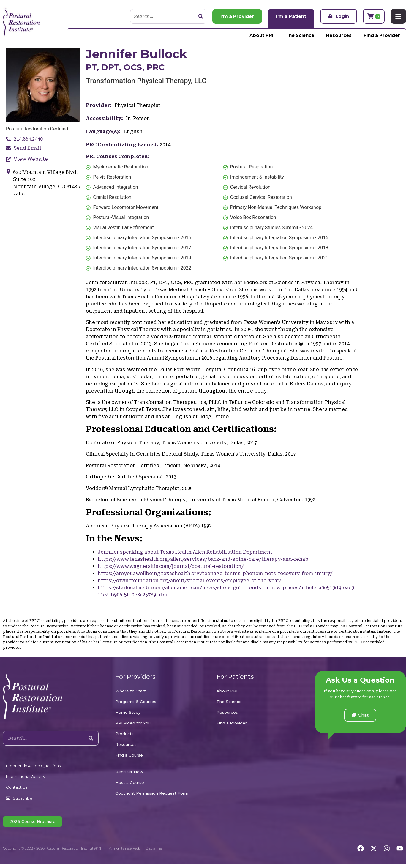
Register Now (129, 772)
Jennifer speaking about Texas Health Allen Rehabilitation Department (185, 552)
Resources (339, 35)
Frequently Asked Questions (33, 766)
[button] (360, 715)
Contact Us (17, 787)
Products (124, 734)
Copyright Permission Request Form (152, 793)
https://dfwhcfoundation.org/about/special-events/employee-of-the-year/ (189, 580)
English (133, 131)
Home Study (128, 712)
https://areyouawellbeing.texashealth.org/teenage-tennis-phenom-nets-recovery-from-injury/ (215, 573)
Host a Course (130, 782)
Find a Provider (382, 35)
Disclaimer (154, 848)
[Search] (201, 16)
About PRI (262, 35)
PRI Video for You (133, 723)
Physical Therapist (138, 105)
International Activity (26, 776)
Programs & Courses (136, 702)
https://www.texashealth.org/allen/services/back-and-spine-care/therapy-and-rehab (203, 559)
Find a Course (129, 755)
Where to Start (131, 691)
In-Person (138, 118)
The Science (300, 35)
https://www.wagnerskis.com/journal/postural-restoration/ (171, 566)
